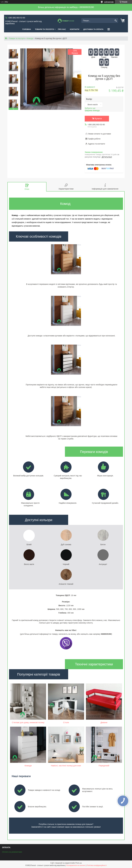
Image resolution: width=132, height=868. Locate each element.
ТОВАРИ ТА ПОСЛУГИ (44, 29)
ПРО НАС (62, 29)
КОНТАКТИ (75, 29)
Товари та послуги (17, 38)
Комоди (30, 38)
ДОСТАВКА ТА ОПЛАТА (93, 29)
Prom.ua (79, 863)
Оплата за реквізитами (12, 852)
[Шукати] (116, 21)
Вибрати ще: (92, 109)
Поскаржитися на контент (76, 865)
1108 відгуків (109, 2)
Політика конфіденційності (97, 865)
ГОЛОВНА (27, 29)
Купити (98, 119)
